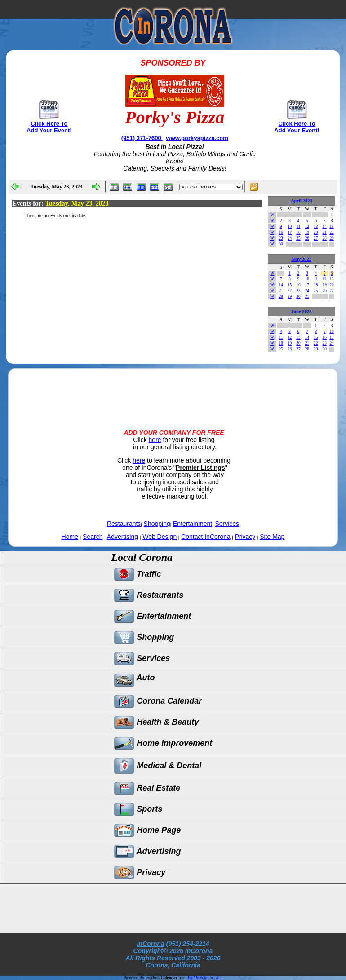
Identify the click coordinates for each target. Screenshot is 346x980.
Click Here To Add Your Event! (49, 127)
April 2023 (302, 201)
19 (307, 232)
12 (307, 227)
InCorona (150, 944)
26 (307, 238)
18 (298, 232)
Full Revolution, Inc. (205, 978)
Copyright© (151, 951)
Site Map (272, 537)
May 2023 (301, 259)
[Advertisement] (173, 391)
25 (298, 238)
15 (331, 227)
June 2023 (302, 312)
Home (70, 537)
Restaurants (124, 524)
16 (281, 232)
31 (307, 297)
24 (290, 238)
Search (93, 537)
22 (331, 232)
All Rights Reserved (155, 958)
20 (316, 232)
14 (324, 227)
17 (290, 232)
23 (281, 238)
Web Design (160, 537)
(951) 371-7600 (142, 138)
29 (331, 238)
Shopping (157, 524)
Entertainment (193, 524)
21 (324, 232)
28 (324, 238)
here (155, 440)
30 (281, 244)
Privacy (245, 537)
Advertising (122, 537)
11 (298, 227)
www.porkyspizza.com (197, 138)
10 (290, 227)
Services (227, 524)
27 (316, 238)
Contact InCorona (206, 537)
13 (316, 227)
